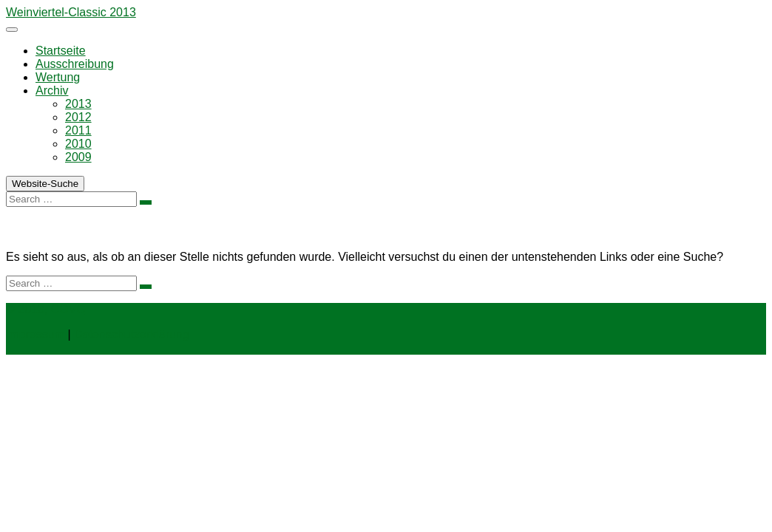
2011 (78, 130)
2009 (78, 157)
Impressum (35, 334)
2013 (78, 104)
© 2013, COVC (45, 309)
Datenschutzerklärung (132, 334)
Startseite (61, 51)
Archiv (52, 91)
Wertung (58, 77)
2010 (78, 144)
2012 (78, 117)
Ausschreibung (75, 64)
